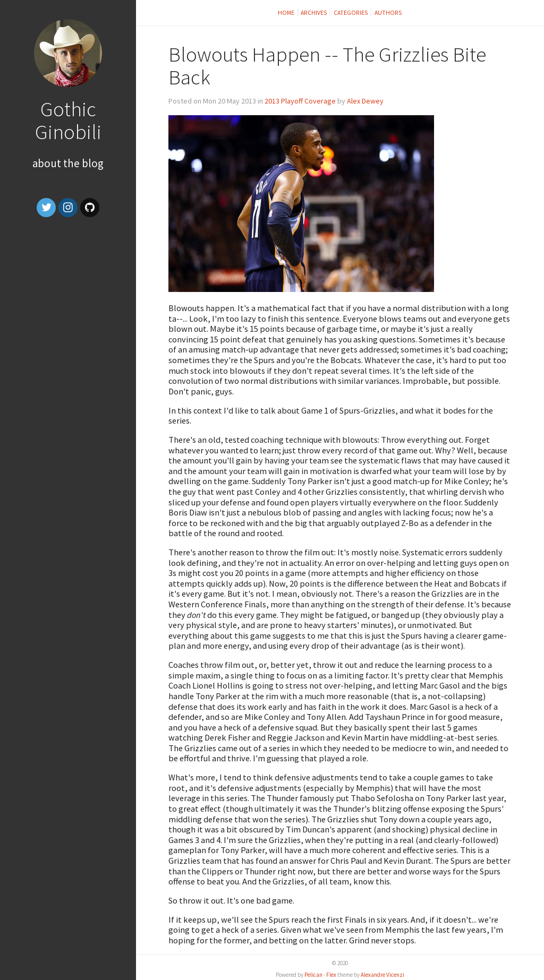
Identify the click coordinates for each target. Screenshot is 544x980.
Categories (351, 12)
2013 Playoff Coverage (300, 101)
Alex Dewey (365, 101)
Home (287, 12)
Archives (314, 12)
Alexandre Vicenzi (382, 975)
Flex (331, 975)
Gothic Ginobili (68, 120)
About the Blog (68, 163)
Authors (388, 12)
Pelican (313, 975)
